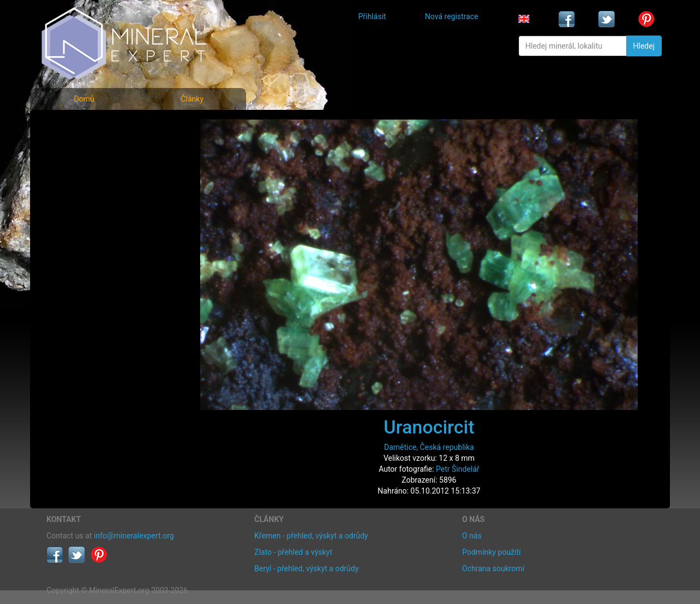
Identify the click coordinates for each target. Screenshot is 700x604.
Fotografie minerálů (90, 126)
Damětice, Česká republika (429, 447)
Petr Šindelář (458, 469)
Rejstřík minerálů (84, 150)
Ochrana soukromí (493, 568)
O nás (472, 536)
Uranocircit (429, 427)
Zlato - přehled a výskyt (293, 552)
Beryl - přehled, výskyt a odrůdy (307, 568)
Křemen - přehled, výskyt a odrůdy (311, 536)
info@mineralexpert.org (134, 536)
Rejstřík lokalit (78, 198)
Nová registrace (452, 16)
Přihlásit (372, 16)
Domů (84, 99)
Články (192, 99)
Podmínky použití (491, 552)
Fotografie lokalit (84, 174)
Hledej (644, 46)
